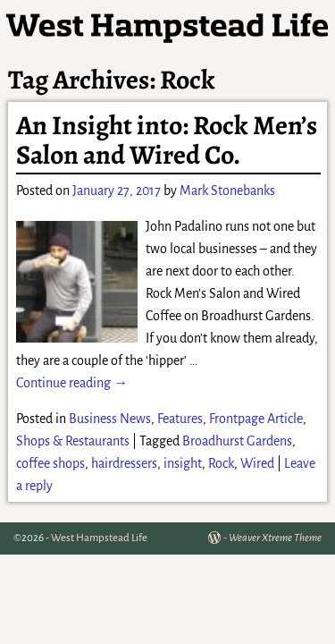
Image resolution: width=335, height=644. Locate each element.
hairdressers (124, 463)
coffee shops (50, 463)
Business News (110, 419)
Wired (257, 463)
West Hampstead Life (99, 538)
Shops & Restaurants (73, 441)
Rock (221, 463)
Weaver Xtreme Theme (275, 538)
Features (180, 419)
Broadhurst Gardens (237, 441)
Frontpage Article (256, 419)
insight (183, 463)
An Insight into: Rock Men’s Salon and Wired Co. (167, 140)
